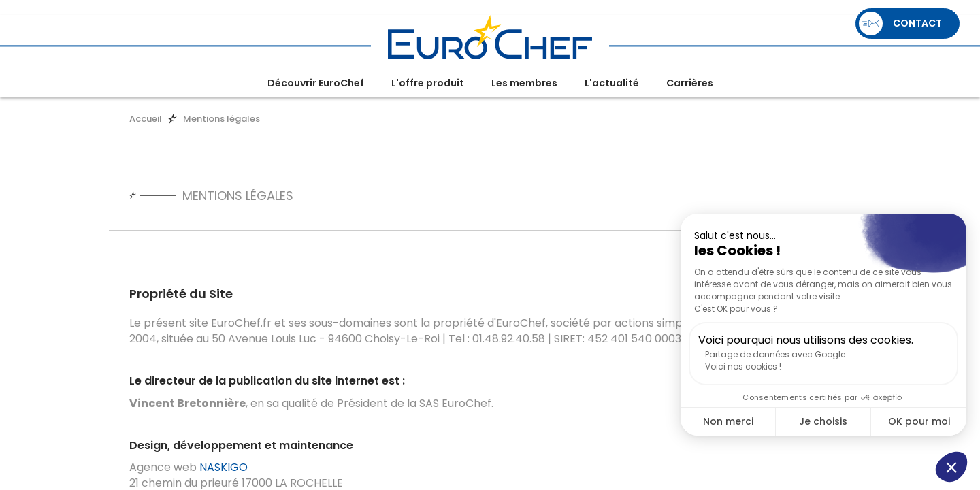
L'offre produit (428, 83)
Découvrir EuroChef (316, 83)
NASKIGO (224, 467)
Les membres (524, 83)
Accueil (146, 119)
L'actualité (612, 83)
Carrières (690, 83)
